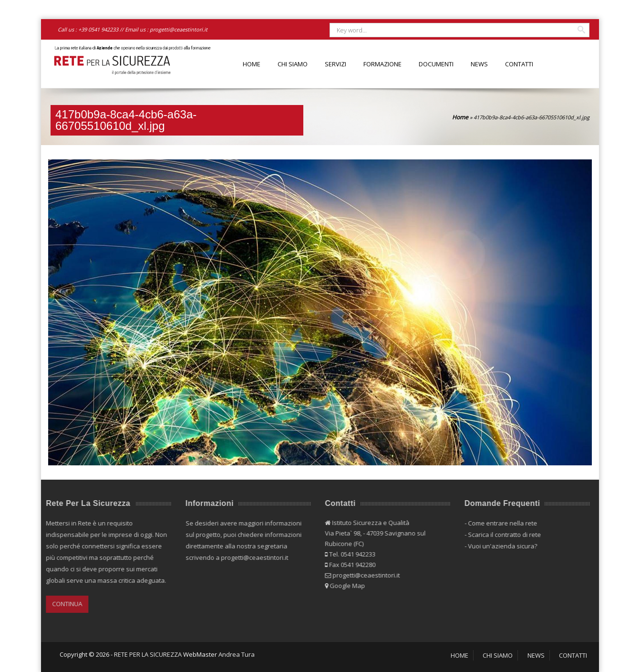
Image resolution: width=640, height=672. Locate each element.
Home (460, 117)
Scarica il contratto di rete (502, 535)
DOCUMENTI (436, 64)
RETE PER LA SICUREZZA (148, 654)
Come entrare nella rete (500, 523)
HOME (252, 64)
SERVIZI (335, 64)
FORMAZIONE (382, 64)
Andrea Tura (237, 654)
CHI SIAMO (293, 64)
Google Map (345, 586)
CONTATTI (519, 64)
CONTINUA (65, 604)
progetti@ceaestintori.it (179, 29)
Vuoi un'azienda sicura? (500, 546)
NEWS (479, 64)
